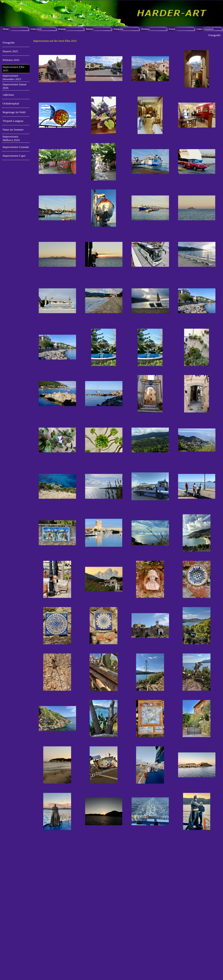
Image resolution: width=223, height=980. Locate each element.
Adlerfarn (8, 95)
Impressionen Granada (16, 147)
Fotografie (118, 29)
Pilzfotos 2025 (11, 60)
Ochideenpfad (11, 103)
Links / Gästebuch (205, 29)
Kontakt (62, 29)
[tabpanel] (127, 41)
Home (6, 29)
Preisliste (146, 29)
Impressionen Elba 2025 (14, 69)
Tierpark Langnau (13, 121)
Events (172, 29)
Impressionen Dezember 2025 (12, 77)
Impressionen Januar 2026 (15, 86)
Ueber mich (36, 29)
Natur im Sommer (13, 130)
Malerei (90, 29)
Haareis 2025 (10, 51)
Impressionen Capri (14, 156)
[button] (57, 69)
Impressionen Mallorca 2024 (11, 138)
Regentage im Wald (14, 112)
